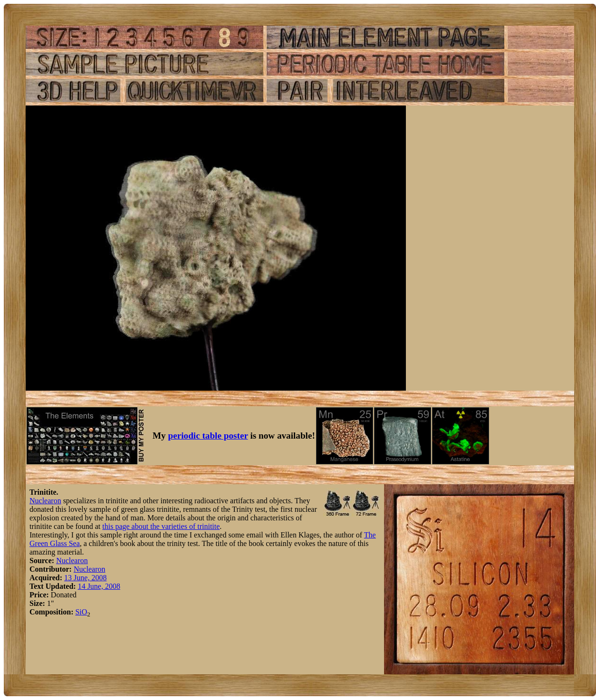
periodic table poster (208, 436)
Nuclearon (45, 501)
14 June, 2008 (99, 586)
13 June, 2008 (85, 578)
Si (78, 612)
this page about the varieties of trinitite (161, 526)
